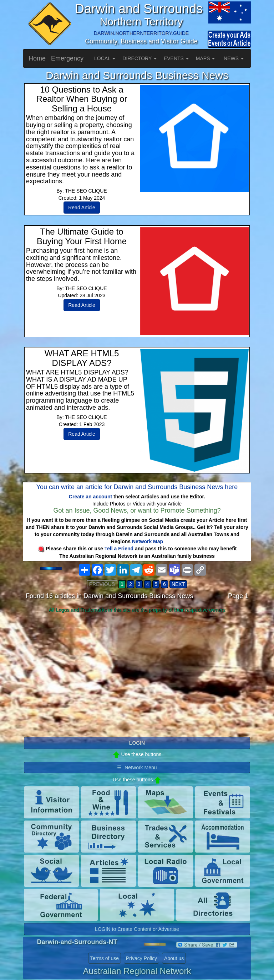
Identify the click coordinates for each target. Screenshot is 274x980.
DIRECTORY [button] (139, 58)
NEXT (178, 584)
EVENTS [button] (176, 58)
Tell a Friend (119, 549)
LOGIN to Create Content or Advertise (137, 929)
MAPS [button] (205, 58)
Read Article (82, 208)
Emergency (67, 58)
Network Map (148, 541)
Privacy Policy (141, 958)
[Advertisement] (137, 672)
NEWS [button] (234, 58)
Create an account (90, 497)
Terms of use (105, 958)
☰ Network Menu (137, 767)
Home (37, 58)
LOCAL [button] (105, 58)
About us (174, 958)
